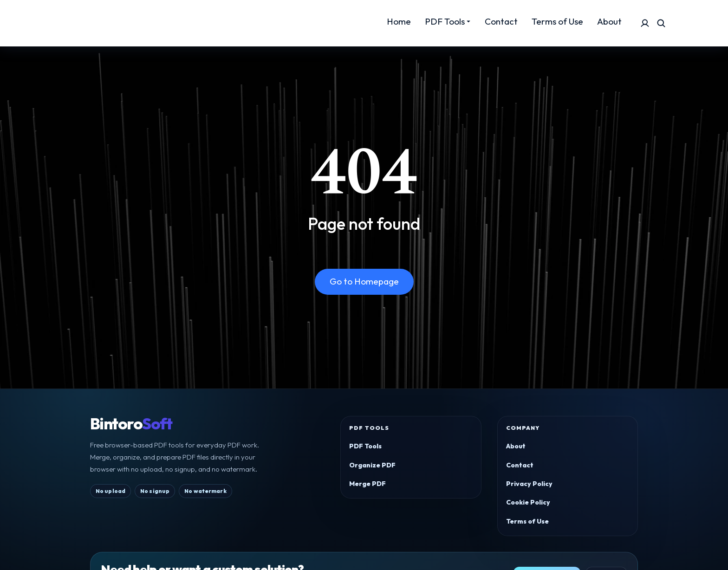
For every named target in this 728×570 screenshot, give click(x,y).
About (516, 446)
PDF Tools (365, 446)
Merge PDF (367, 484)
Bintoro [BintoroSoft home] (131, 424)
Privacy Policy (529, 484)
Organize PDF (372, 465)
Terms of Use (527, 521)
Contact (520, 465)
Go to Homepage (364, 281)
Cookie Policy (528, 502)
